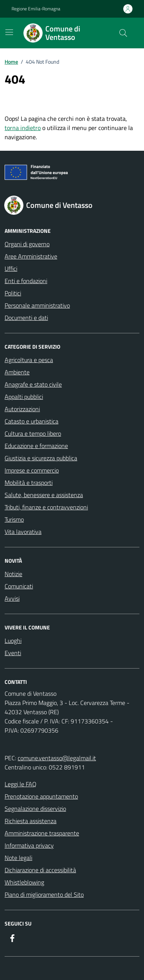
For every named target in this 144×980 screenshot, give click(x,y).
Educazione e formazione (36, 446)
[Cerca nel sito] (123, 33)
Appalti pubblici (24, 397)
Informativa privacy (29, 845)
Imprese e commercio (32, 470)
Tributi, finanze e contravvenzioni (46, 507)
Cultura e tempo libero (33, 433)
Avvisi (12, 598)
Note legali (18, 858)
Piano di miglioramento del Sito (44, 894)
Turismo (14, 519)
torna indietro (23, 128)
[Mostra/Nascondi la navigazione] (9, 32)
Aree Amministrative (31, 256)
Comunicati (19, 586)
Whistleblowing (24, 882)
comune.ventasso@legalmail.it (57, 758)
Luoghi (13, 641)
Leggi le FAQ (21, 784)
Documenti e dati (26, 318)
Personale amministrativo (37, 305)
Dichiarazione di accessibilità (40, 870)
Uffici (11, 268)
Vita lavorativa (23, 532)
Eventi (13, 653)
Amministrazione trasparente (42, 833)
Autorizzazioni (22, 409)
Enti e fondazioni (26, 281)
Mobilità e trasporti (29, 483)
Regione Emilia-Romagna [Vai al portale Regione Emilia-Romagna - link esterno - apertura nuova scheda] (36, 9)
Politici (13, 293)
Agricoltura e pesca (29, 360)
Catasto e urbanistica (31, 421)
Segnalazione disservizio (35, 809)
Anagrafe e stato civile (33, 384)
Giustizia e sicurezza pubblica (41, 458)
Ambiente (17, 372)
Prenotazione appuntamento (41, 796)
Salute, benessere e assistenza (44, 495)
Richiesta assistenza (31, 821)
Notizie (13, 574)
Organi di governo (27, 244)
